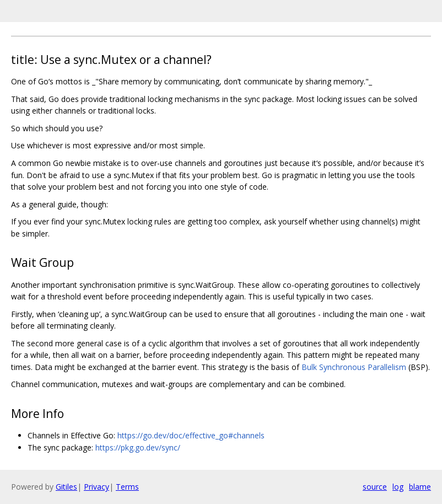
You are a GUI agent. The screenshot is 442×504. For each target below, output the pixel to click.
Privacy (96, 487)
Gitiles (66, 487)
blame (420, 487)
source (375, 487)
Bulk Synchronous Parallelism (354, 367)
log (398, 487)
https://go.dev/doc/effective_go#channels (191, 435)
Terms (127, 487)
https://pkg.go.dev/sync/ (138, 447)
